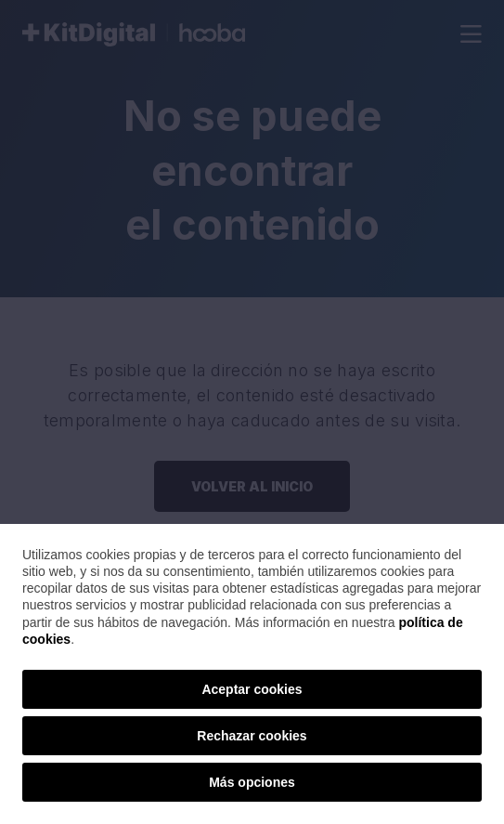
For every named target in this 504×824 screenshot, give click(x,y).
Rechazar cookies (252, 736)
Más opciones (252, 782)
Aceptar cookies (252, 689)
